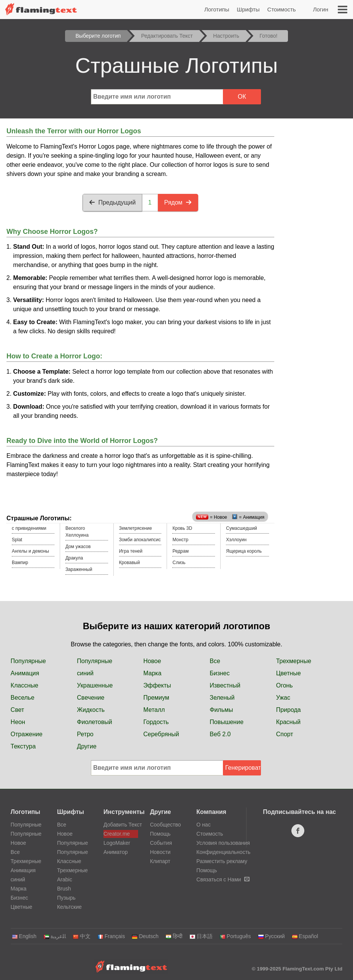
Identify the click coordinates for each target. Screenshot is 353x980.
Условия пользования (223, 843)
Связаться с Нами (223, 879)
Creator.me (117, 834)
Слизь (179, 563)
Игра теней (131, 551)
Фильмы (221, 710)
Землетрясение (136, 528)
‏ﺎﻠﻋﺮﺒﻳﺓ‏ (55, 936)
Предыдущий (112, 202)
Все (215, 661)
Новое (152, 661)
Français (111, 936)
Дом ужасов (78, 547)
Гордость (156, 722)
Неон (18, 722)
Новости (160, 852)
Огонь (285, 685)
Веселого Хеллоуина (77, 532)
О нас (203, 825)
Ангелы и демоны (30, 551)
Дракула (74, 558)
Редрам (180, 551)
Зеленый (222, 698)
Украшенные (95, 685)
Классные (25, 685)
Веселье (23, 698)
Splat (17, 540)
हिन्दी (174, 936)
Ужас (283, 698)
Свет (17, 710)
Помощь (160, 834)
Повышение (227, 722)
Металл (154, 710)
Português (235, 936)
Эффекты (157, 685)
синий (85, 673)
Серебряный (161, 734)
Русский (271, 936)
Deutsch (145, 936)
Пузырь (66, 898)
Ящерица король (244, 551)
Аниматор (116, 852)
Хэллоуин (236, 540)
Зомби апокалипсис (140, 540)
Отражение (27, 734)
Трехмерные (294, 661)
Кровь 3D (182, 528)
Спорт (285, 734)
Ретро (85, 734)
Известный (225, 685)
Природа (289, 710)
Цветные (289, 673)
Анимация (25, 673)
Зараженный (79, 569)
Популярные (28, 661)
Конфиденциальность (223, 852)
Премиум (156, 698)
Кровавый (130, 563)
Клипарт (160, 861)
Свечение (91, 698)
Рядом (178, 202)
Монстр (180, 540)
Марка (153, 673)
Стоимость (282, 9)
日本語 (201, 936)
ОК (242, 97)
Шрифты (248, 9)
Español (305, 936)
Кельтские (69, 907)
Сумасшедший (242, 528)
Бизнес (220, 673)
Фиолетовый (94, 722)
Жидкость (91, 710)
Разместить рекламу (222, 861)
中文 (82, 936)
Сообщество (165, 825)
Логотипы (217, 9)
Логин (321, 9)
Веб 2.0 (220, 734)
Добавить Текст (121, 825)
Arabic (65, 879)
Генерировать (243, 768)
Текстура (23, 746)
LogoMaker (117, 843)
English (24, 936)
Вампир (20, 563)
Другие (87, 746)
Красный (288, 722)
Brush (64, 889)
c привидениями (29, 528)
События (161, 843)
